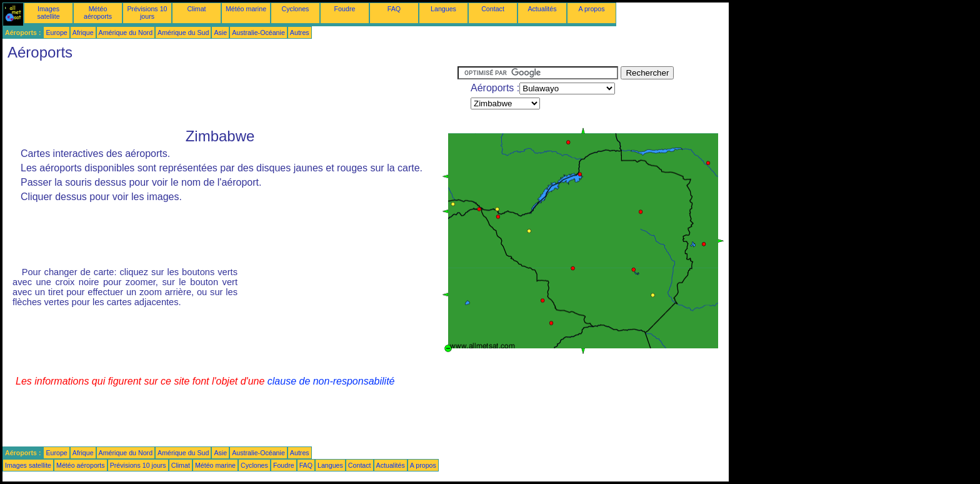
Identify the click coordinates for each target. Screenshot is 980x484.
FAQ (394, 9)
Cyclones (296, 9)
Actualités (542, 9)
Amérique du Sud (183, 33)
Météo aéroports (98, 13)
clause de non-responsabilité (331, 381)
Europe (56, 33)
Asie (220, 33)
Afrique (83, 33)
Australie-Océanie (258, 33)
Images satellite (48, 13)
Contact (493, 9)
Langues (443, 9)
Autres (300, 33)
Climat (196, 9)
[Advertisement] (230, 94)
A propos (591, 9)
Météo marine (246, 9)
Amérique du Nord (126, 33)
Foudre (345, 9)
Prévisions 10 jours (147, 13)
